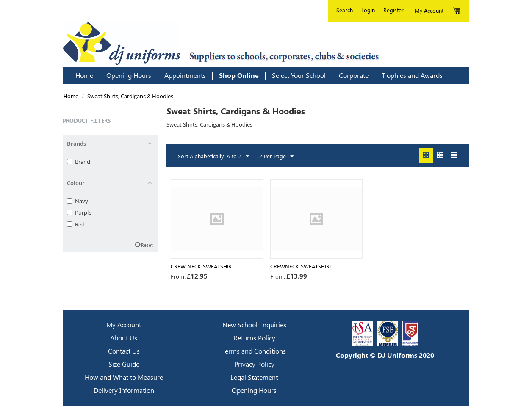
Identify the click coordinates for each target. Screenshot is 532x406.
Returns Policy (254, 338)
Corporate (354, 76)
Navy (78, 201)
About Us (124, 338)
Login (368, 10)
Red (76, 224)
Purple (79, 213)
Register (393, 10)
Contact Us (124, 352)
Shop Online (239, 76)
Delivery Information (124, 391)
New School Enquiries (254, 325)
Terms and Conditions (254, 352)
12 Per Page (275, 157)
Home (84, 76)
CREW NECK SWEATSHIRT (203, 267)
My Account (124, 325)
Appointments (185, 76)
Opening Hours (129, 76)
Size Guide (124, 365)
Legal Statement (254, 378)
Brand (79, 162)
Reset (147, 245)
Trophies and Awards (412, 76)
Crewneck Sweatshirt (301, 267)
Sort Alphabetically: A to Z (213, 157)
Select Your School (299, 76)
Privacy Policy (254, 365)
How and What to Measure (124, 378)
